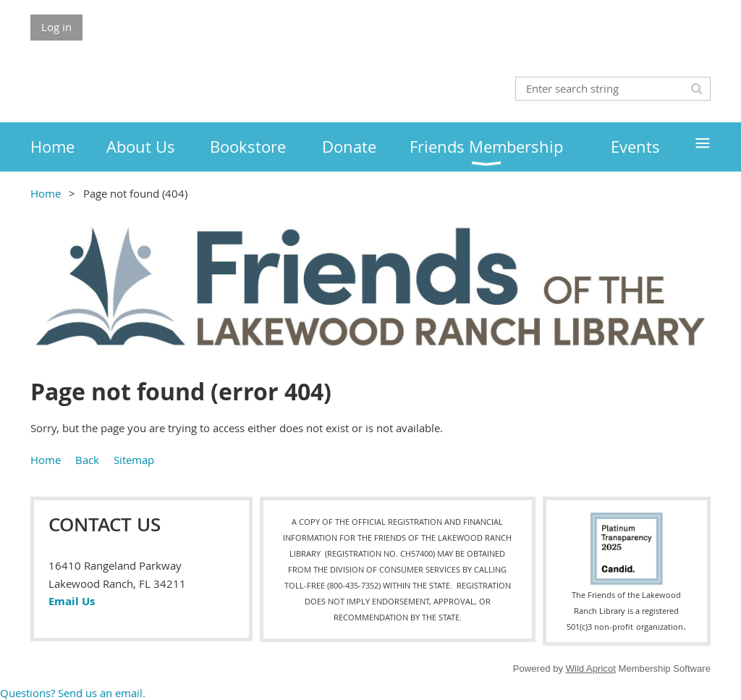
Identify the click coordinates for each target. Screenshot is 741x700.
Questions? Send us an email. (73, 693)
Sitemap (134, 460)
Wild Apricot (591, 669)
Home (46, 193)
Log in (56, 27)
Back (87, 460)
